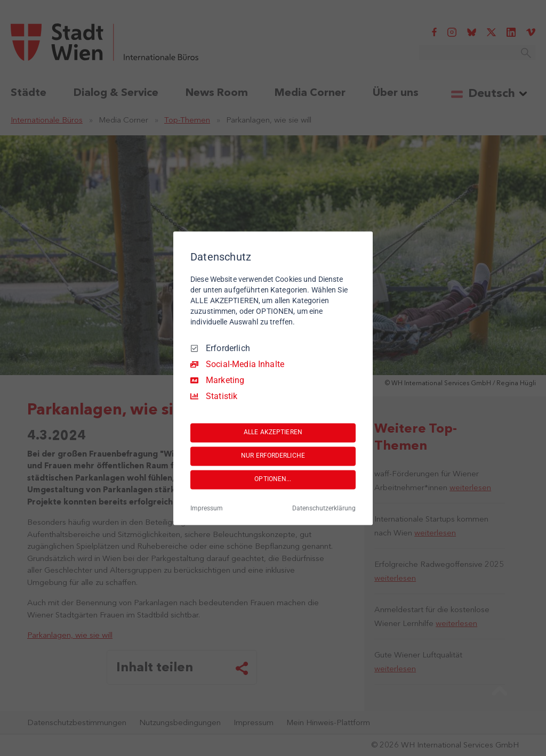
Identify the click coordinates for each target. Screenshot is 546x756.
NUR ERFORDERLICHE (273, 456)
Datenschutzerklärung (324, 508)
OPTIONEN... (273, 479)
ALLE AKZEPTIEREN (273, 433)
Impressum (207, 508)
